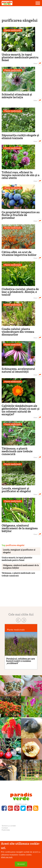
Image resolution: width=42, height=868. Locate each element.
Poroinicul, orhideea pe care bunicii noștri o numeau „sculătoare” (21, 661)
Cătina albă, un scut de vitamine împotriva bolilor (19, 254)
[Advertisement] (21, 12)
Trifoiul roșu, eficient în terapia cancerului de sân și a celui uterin (21, 175)
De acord (21, 864)
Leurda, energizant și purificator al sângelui (16, 490)
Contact (5, 828)
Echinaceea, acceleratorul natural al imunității (18, 370)
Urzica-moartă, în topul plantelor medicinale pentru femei (20, 57)
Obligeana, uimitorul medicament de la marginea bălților (20, 528)
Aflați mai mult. (7, 857)
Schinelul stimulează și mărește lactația (17, 96)
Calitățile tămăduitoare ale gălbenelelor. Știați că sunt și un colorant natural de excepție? (21, 410)
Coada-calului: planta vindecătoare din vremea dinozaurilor (18, 332)
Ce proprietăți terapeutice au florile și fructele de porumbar (21, 215)
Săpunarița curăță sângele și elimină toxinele (20, 137)
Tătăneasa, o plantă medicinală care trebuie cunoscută (17, 451)
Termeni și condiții (9, 826)
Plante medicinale (13, 30)
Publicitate (6, 830)
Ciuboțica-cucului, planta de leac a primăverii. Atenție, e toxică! (20, 292)
